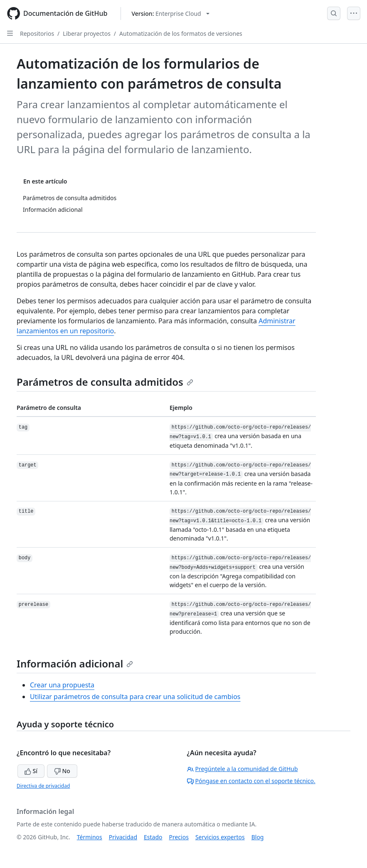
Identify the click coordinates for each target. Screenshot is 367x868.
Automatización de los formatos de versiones (181, 33)
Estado (153, 837)
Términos (90, 837)
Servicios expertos (220, 837)
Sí (31, 771)
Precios (179, 837)
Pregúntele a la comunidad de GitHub (243, 769)
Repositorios (37, 33)
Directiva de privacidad (43, 786)
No (62, 771)
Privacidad (123, 837)
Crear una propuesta (62, 685)
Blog (258, 837)
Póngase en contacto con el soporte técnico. (251, 781)
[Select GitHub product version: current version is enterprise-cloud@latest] (170, 14)
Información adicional (75, 663)
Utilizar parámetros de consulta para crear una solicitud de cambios (135, 697)
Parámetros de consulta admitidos (105, 382)
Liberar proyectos (87, 33)
